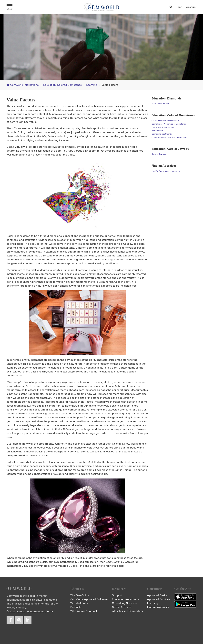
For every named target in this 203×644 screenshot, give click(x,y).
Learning (92, 85)
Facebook (10, 620)
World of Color (79, 603)
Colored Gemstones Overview (165, 121)
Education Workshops (125, 599)
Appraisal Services (159, 599)
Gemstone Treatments (162, 134)
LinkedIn (28, 620)
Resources (119, 589)
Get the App (183, 589)
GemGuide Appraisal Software (89, 599)
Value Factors (158, 131)
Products (76, 607)
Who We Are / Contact (84, 611)
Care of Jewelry (159, 154)
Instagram (19, 620)
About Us (77, 589)
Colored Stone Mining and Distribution (169, 137)
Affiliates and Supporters (127, 611)
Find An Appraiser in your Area (166, 171)
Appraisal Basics (157, 595)
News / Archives (122, 607)
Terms (50, 612)
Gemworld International (102, 7)
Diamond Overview (160, 104)
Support (117, 595)
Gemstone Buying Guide (163, 127)
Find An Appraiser (158, 607)
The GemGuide (80, 595)
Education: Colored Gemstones (62, 85)
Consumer (154, 589)
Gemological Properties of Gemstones (169, 124)
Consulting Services (124, 603)
